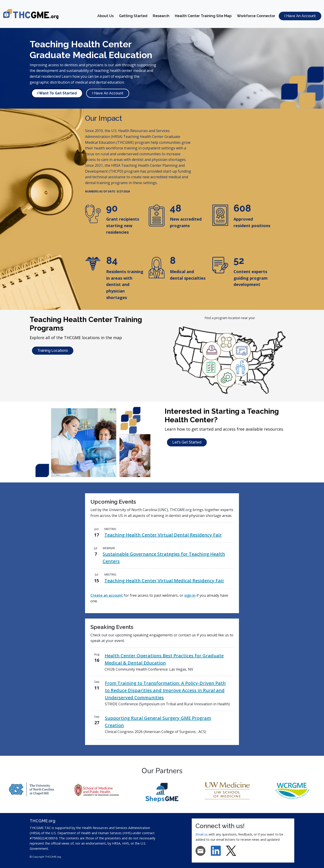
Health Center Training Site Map (203, 16)
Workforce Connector (256, 16)
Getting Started (133, 16)
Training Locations (53, 351)
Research (161, 16)
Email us (202, 834)
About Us (106, 16)
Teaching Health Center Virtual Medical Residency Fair (164, 581)
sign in (190, 595)
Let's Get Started (187, 442)
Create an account (107, 595)
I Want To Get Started (57, 93)
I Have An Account (300, 16)
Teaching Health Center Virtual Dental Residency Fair (163, 535)
